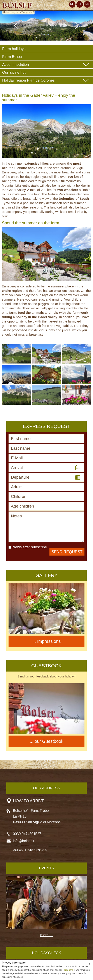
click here (68, 970)
